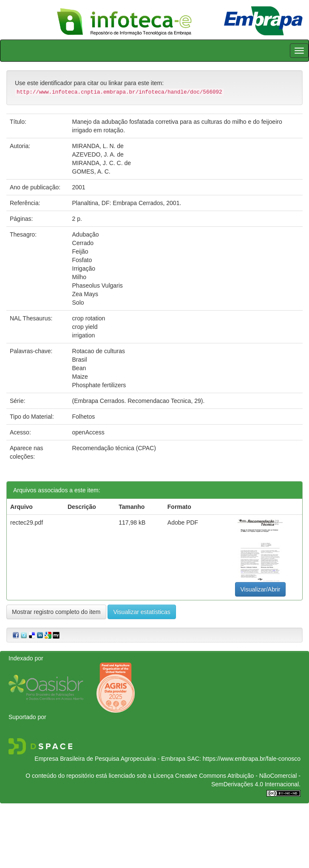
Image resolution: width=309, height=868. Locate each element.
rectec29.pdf (27, 523)
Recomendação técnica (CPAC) (114, 448)
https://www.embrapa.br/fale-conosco (252, 759)
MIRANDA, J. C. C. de (102, 163)
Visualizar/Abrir (261, 589)
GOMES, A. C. (91, 171)
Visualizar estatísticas (142, 612)
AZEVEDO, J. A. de (98, 154)
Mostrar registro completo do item (56, 612)
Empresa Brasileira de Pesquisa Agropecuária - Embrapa (110, 759)
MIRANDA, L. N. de (98, 146)
